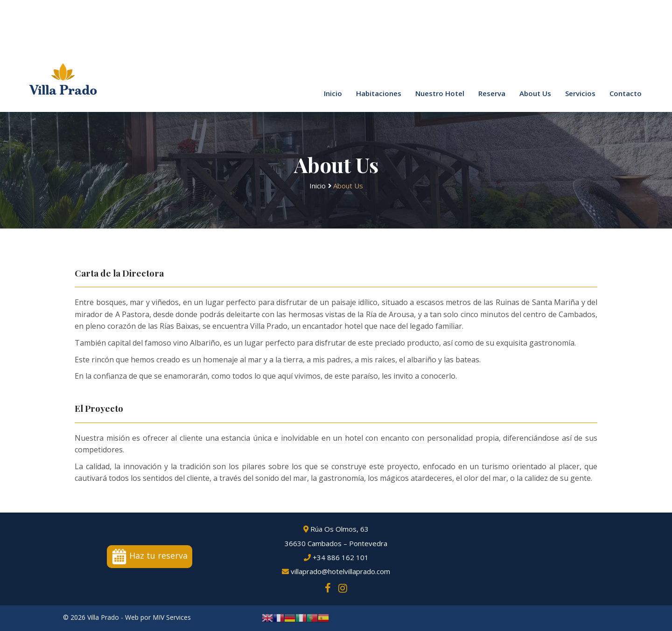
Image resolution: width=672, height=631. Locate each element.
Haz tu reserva (150, 555)
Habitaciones (379, 93)
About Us (535, 93)
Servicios (580, 93)
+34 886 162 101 (336, 558)
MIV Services (172, 617)
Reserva (492, 93)
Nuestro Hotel (440, 93)
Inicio (333, 93)
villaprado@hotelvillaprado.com (336, 572)
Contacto (626, 93)
